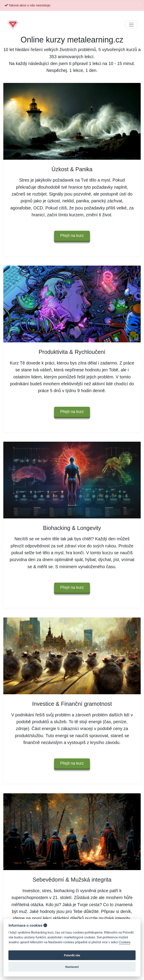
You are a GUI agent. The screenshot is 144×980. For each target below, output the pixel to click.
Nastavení (72, 967)
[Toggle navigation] (131, 25)
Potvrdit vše (72, 955)
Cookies (125, 942)
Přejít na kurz (72, 236)
